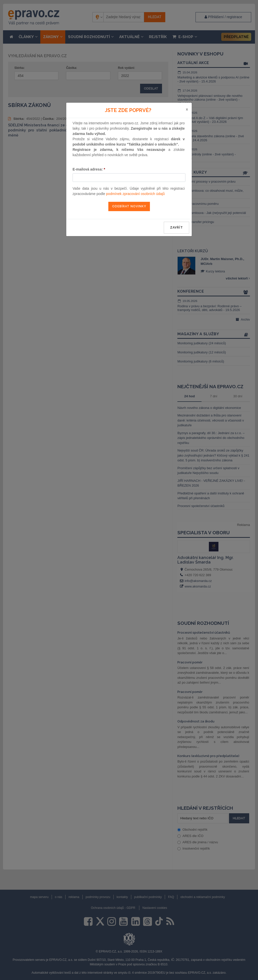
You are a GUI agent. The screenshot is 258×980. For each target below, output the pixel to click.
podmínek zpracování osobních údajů (135, 194)
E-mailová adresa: (89, 169)
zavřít (176, 228)
